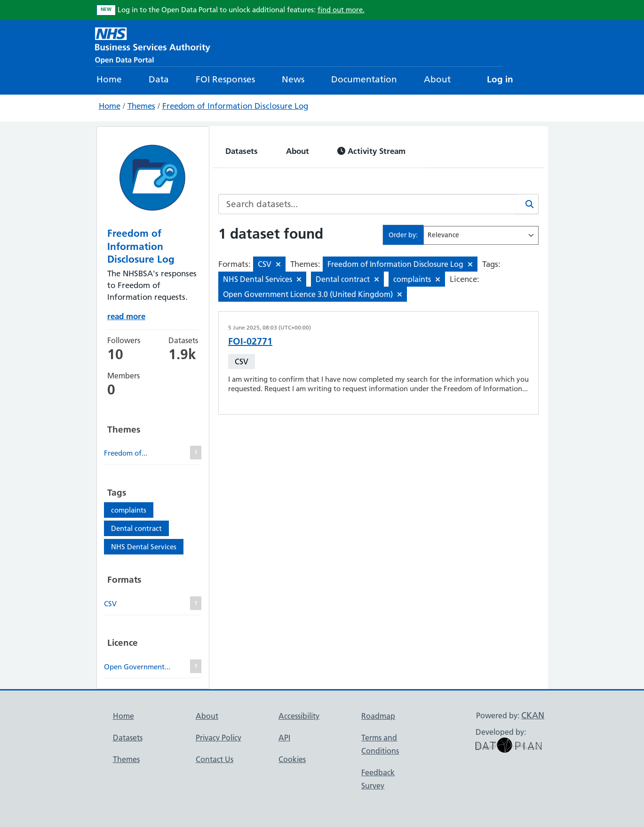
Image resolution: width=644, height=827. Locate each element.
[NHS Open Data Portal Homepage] (153, 44)
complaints (129, 510)
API (284, 738)
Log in (500, 79)
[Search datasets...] (367, 204)
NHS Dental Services (144, 547)
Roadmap (378, 716)
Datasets (242, 151)
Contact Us (215, 759)
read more (126, 316)
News (293, 79)
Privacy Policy (219, 738)
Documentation (364, 79)
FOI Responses (225, 79)
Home (109, 79)
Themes (141, 106)
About (437, 79)
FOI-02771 (250, 341)
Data (159, 79)
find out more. (341, 10)
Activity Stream (371, 151)
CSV (242, 361)
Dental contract (136, 528)
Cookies (292, 759)
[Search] (527, 204)
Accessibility (299, 716)
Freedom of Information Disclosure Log (235, 106)
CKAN (533, 715)
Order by (402, 235)
